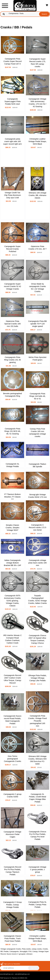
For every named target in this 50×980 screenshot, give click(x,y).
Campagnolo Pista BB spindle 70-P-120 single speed (37, 324)
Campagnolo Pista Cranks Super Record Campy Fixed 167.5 (12, 61)
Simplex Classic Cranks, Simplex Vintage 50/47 (12, 528)
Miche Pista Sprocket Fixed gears (37, 358)
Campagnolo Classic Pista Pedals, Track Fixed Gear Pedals (13, 938)
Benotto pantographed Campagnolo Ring (12, 395)
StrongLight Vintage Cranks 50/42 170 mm (38, 496)
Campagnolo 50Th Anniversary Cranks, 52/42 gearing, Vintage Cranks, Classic (12, 601)
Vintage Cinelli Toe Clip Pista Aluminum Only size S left (12, 195)
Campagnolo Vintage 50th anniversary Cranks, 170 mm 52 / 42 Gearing (38, 103)
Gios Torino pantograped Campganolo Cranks (12, 759)
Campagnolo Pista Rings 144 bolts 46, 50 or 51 (37, 396)
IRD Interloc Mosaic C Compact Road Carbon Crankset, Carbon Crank (13, 639)
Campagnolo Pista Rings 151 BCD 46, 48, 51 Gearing (12, 431)
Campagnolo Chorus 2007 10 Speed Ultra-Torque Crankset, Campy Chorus (37, 639)
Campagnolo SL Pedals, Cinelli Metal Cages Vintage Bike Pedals (37, 798)
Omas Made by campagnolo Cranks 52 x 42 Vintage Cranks (37, 288)
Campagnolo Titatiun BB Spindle (38, 465)
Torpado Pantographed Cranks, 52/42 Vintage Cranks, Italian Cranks (37, 599)
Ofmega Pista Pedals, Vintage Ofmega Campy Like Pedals (37, 678)
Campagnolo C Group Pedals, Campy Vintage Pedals (13, 905)
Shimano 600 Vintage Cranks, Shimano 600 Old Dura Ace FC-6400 (37, 760)
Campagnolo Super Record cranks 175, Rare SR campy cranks (37, 63)
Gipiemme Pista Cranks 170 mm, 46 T (37, 248)
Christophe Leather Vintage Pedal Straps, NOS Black (37, 141)
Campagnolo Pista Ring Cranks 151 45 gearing (12, 360)
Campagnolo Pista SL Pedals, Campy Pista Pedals (37, 904)
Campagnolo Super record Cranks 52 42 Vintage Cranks (13, 286)
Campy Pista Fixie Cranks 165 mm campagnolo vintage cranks (37, 433)
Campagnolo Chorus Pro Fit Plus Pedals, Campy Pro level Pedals (38, 835)
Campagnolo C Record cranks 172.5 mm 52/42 (37, 527)
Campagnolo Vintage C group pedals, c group (38, 869)
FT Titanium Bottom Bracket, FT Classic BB (12, 497)
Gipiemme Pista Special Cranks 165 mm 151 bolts (12, 324)
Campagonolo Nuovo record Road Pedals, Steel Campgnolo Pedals (12, 720)
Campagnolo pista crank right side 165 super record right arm (13, 141)
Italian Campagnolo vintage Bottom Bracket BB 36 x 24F (13, 563)
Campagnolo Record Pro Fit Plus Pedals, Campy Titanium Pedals (13, 871)
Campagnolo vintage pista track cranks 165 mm (37, 563)
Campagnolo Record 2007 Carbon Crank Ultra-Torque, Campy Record (12, 679)
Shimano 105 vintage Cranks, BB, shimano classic (37, 195)
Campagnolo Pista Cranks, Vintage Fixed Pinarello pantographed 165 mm (37, 721)
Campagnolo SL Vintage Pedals (13, 465)
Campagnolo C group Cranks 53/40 (12, 795)
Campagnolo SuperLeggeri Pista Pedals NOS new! (13, 101)
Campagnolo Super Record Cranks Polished (12, 249)
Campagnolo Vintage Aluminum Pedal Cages (13, 834)
